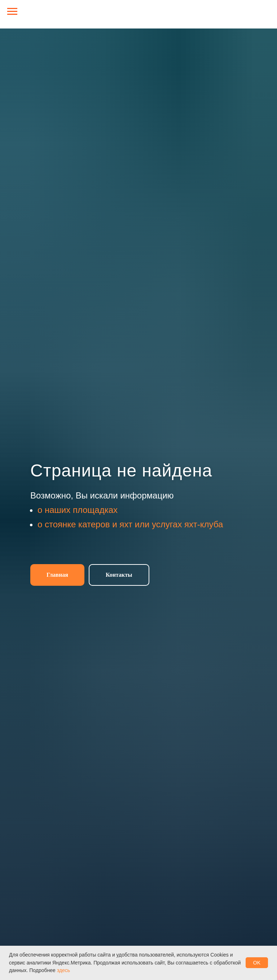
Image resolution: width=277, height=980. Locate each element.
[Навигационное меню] (12, 12)
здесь (63, 970)
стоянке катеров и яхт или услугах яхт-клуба (134, 524)
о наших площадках (78, 510)
